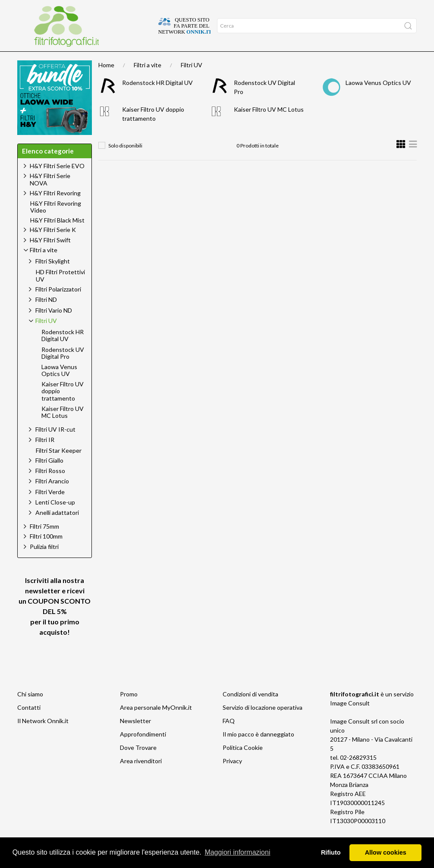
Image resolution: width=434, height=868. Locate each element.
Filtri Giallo (49, 477)
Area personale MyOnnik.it (156, 724)
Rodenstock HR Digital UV (157, 99)
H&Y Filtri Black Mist (57, 237)
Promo (129, 711)
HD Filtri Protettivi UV (60, 293)
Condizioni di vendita (250, 711)
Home (28, 60)
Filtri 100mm (46, 553)
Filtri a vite (148, 82)
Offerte (108, 60)
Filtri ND (46, 316)
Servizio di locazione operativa (263, 724)
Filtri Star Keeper (59, 467)
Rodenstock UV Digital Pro (63, 370)
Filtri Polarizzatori (58, 306)
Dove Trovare (138, 764)
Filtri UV (192, 82)
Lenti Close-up (55, 519)
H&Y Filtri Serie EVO (57, 183)
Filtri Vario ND (54, 327)
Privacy (232, 778)
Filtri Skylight (53, 278)
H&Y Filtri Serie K (53, 246)
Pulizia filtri (44, 563)
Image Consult (350, 720)
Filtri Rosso (50, 487)
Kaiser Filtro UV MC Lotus (269, 126)
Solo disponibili (125, 162)
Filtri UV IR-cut (55, 446)
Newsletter (135, 738)
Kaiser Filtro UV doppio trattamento (63, 408)
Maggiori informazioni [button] (237, 852)
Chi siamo (30, 711)
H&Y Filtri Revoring (55, 210)
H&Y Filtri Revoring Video (56, 224)
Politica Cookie (243, 764)
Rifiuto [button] (331, 852)
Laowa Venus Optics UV (378, 99)
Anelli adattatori (57, 529)
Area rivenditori (141, 778)
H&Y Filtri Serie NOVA (50, 196)
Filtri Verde (50, 509)
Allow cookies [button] (386, 852)
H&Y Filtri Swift (50, 257)
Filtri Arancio (52, 498)
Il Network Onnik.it (43, 738)
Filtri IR (45, 456)
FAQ (229, 738)
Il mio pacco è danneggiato (258, 751)
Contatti (29, 724)
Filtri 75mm (44, 543)
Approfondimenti (67, 60)
